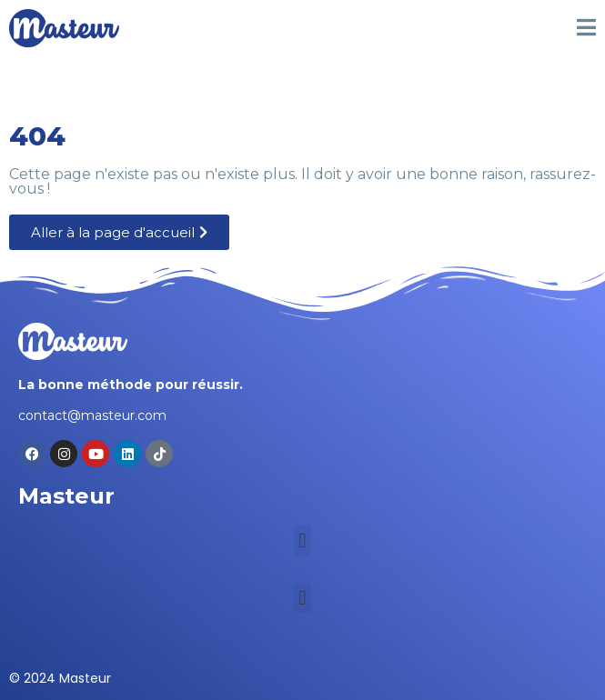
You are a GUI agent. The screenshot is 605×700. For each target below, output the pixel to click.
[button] (302, 540)
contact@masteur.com (92, 415)
